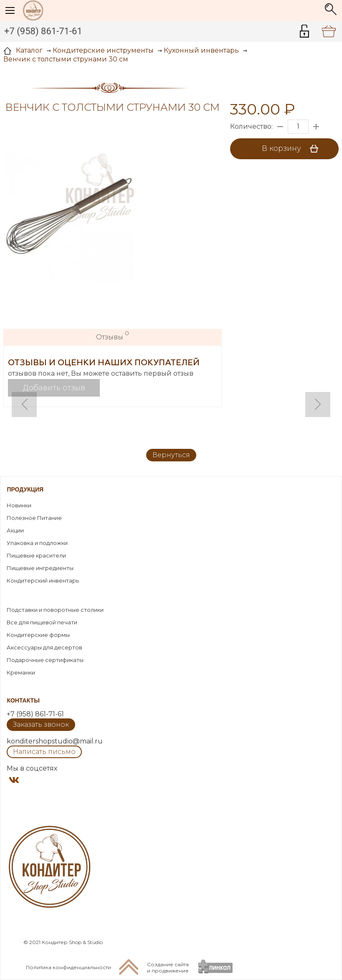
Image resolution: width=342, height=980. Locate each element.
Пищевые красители (36, 555)
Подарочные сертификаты (45, 660)
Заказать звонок (41, 724)
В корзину (293, 149)
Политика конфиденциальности (68, 967)
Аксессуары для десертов (44, 647)
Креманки (21, 672)
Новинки (19, 505)
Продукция (25, 489)
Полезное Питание (34, 518)
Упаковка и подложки (37, 543)
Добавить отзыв (54, 388)
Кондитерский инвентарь (43, 580)
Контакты (23, 700)
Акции (15, 530)
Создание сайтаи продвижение (168, 967)
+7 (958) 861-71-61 (43, 31)
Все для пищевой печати (42, 622)
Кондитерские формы (38, 635)
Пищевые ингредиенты (40, 568)
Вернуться (171, 455)
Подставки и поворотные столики (55, 610)
